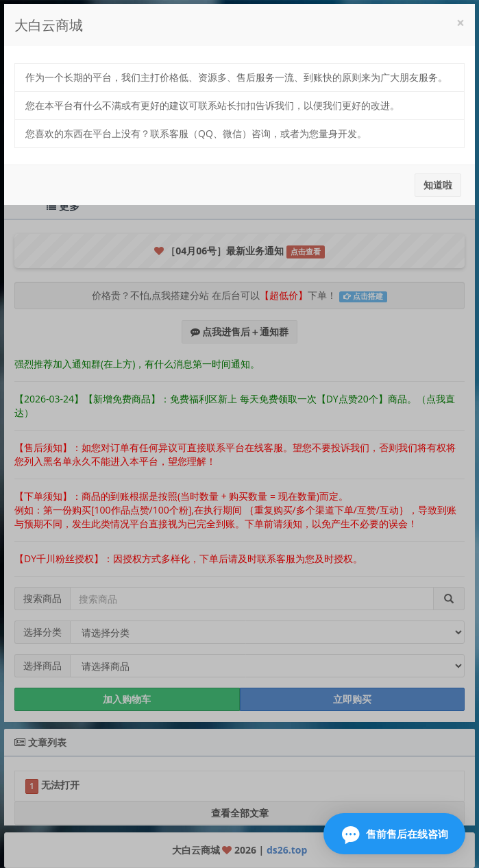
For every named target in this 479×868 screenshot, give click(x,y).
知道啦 (438, 185)
